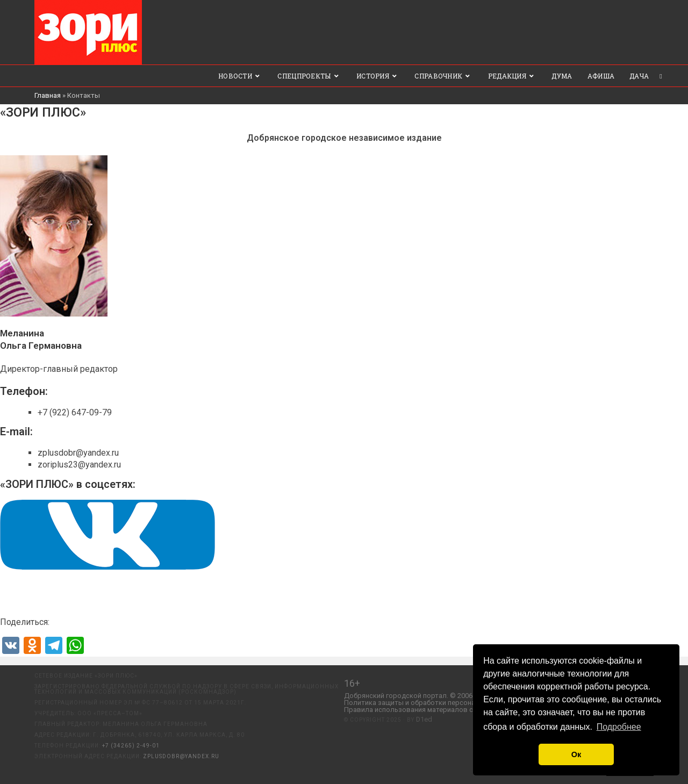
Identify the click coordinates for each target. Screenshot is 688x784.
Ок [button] (576, 754)
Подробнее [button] (619, 727)
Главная (48, 95)
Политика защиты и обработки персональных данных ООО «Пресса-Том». (465, 703)
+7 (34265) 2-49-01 (131, 746)
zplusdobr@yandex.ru (181, 756)
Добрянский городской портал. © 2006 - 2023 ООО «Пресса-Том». (451, 696)
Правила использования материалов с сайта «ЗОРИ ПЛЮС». (443, 710)
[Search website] (661, 76)
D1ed (424, 720)
